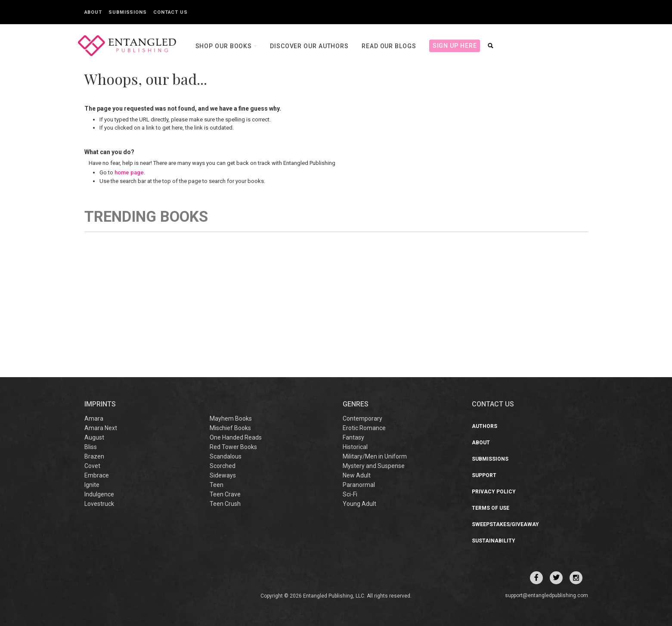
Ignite (92, 485)
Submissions (128, 12)
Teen (217, 485)
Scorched (223, 466)
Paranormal (359, 485)
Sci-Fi (350, 494)
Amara (94, 418)
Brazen (94, 456)
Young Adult (359, 504)
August (94, 437)
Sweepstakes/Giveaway (505, 524)
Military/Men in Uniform (375, 456)
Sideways (223, 475)
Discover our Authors (309, 46)
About (93, 12)
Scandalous (226, 456)
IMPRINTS (100, 404)
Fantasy (353, 437)
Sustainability (494, 541)
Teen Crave (225, 494)
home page (129, 172)
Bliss (91, 447)
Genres (356, 404)
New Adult (357, 475)
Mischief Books (230, 428)
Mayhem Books (231, 418)
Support (484, 475)
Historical (355, 447)
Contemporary (362, 418)
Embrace (97, 475)
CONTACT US (493, 404)
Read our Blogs (389, 46)
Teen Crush (225, 504)
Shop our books (225, 46)
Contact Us (170, 12)
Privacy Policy (494, 492)
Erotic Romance (364, 428)
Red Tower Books (233, 447)
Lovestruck (99, 504)
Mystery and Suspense (374, 466)
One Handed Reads (236, 437)
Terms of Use (491, 508)
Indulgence (99, 494)
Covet (92, 466)
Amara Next (101, 428)
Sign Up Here (455, 46)
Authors (485, 426)
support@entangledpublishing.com (547, 595)
